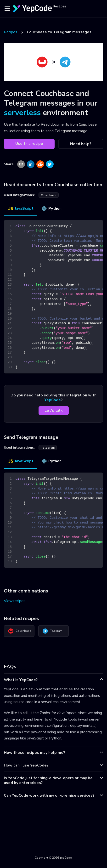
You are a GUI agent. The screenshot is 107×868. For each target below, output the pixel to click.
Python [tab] (51, 209)
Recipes (11, 32)
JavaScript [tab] (21, 209)
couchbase (49, 195)
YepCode (53, 400)
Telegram (52, 631)
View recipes (15, 601)
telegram (48, 448)
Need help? (81, 144)
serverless (22, 113)
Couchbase (19, 631)
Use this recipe (29, 144)
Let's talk (54, 411)
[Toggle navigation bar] (7, 9)
